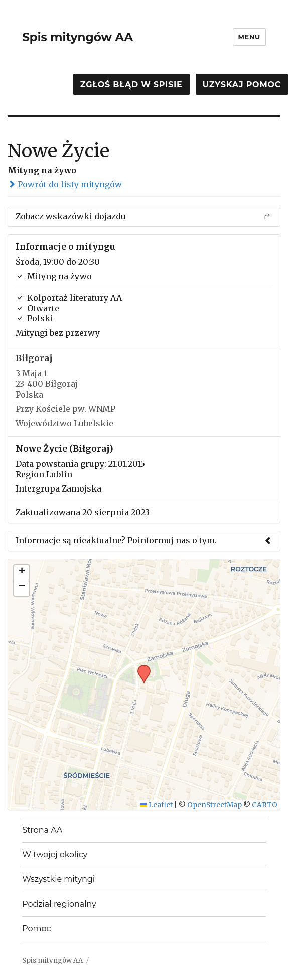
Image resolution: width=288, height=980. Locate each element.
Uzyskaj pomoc (242, 85)
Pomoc (36, 928)
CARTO (265, 805)
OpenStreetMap (214, 805)
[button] (140, 668)
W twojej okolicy (55, 855)
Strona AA (42, 830)
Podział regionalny (59, 904)
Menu (249, 37)
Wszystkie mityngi (58, 879)
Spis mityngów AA (78, 37)
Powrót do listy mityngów (65, 184)
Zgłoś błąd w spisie (131, 85)
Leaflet (156, 805)
